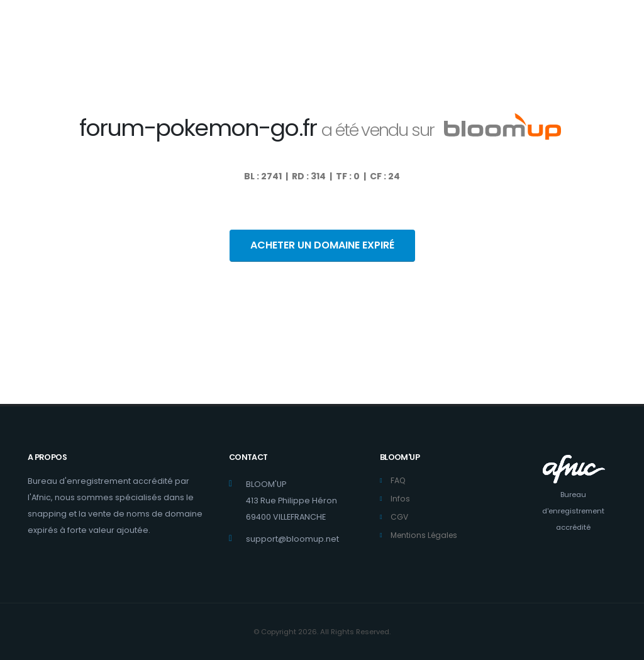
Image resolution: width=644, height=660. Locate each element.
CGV (400, 517)
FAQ (398, 480)
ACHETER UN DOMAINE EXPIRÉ (322, 245)
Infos (400, 499)
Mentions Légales (426, 535)
